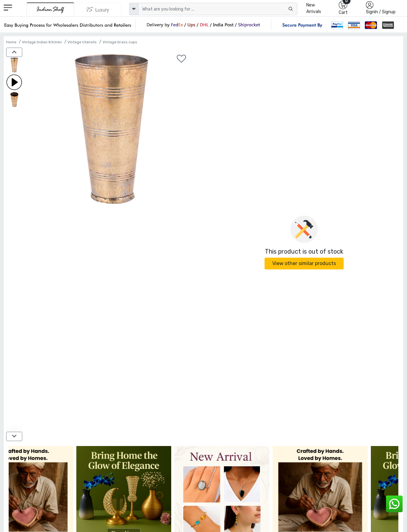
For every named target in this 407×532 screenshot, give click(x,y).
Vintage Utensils (82, 42)
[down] (14, 436)
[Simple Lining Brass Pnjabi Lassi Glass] (14, 66)
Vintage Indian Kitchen (42, 42)
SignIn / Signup (381, 12)
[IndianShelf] (50, 9)
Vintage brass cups (120, 42)
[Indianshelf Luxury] (98, 10)
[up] (14, 52)
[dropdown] (134, 9)
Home (11, 42)
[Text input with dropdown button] (218, 9)
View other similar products (304, 263)
